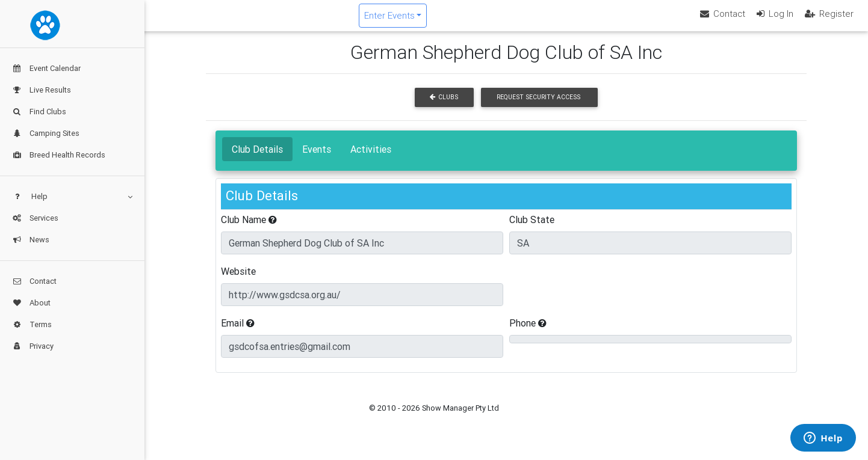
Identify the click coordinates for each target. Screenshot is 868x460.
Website (238, 281)
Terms (32, 324)
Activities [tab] (371, 159)
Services (35, 218)
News (31, 240)
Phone (528, 333)
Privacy (33, 346)
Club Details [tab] (257, 159)
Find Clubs (39, 112)
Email (238, 333)
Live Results (42, 90)
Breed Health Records (59, 155)
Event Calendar (46, 68)
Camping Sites (46, 133)
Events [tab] (317, 159)
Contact (34, 281)
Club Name (249, 229)
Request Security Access (538, 107)
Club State (532, 229)
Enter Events (461, 20)
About (31, 303)
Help (72, 196)
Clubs (444, 107)
